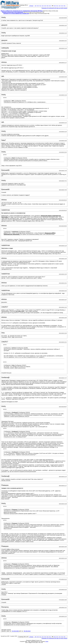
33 (44, 6)
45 (64, 6)
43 (61, 6)
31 (41, 6)
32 (42, 6)
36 (49, 6)
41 (58, 6)
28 (36, 6)
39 (54, 6)
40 (56, 6)
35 (47, 6)
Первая (31, 6)
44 (63, 6)
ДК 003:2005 (16, 631)
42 (59, 6)
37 (51, 6)
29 (37, 6)
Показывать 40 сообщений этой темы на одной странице (54, 8)
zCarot (47, 641)
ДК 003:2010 (27, 631)
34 (46, 6)
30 (39, 6)
